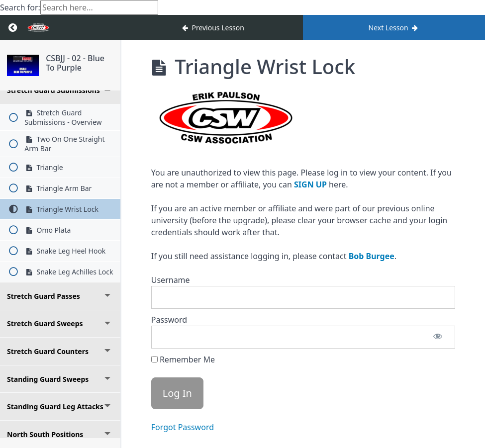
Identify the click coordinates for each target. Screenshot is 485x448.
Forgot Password (183, 427)
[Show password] (438, 337)
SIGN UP (310, 184)
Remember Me (183, 359)
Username (171, 280)
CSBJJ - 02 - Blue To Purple (75, 63)
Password (169, 320)
